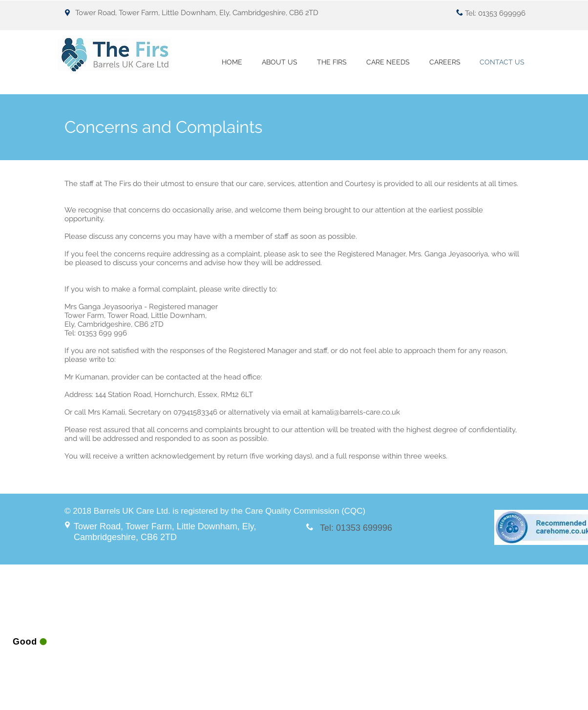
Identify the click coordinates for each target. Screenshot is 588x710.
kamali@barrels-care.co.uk (356, 412)
